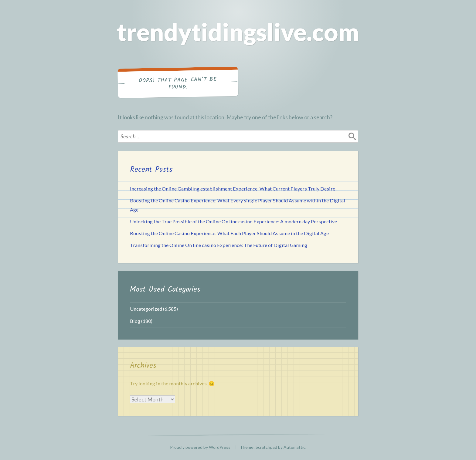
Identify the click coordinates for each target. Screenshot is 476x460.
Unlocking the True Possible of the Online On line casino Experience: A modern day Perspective (233, 221)
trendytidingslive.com (238, 32)
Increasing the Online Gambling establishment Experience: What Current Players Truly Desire (233, 189)
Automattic (294, 447)
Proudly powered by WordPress (200, 447)
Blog (135, 321)
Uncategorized (146, 309)
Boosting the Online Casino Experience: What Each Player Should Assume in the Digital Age (229, 233)
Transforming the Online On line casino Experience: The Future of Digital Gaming (219, 245)
